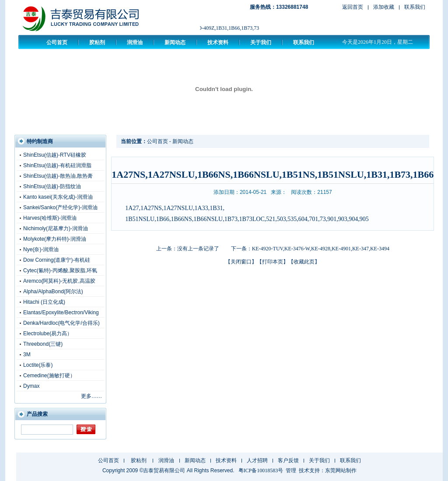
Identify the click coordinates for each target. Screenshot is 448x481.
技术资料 (218, 42)
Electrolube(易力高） (48, 334)
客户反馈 (288, 460)
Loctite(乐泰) (38, 365)
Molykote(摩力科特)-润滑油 (55, 239)
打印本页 (273, 262)
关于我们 (261, 42)
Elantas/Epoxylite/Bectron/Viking (61, 312)
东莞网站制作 (341, 470)
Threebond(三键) (43, 344)
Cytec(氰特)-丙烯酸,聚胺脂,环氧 (60, 270)
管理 (291, 470)
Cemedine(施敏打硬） (49, 376)
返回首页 (353, 7)
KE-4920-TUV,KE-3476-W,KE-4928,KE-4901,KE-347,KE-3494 (321, 249)
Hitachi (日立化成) (44, 302)
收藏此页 (304, 262)
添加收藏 (384, 7)
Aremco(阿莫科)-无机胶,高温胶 (59, 281)
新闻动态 (175, 42)
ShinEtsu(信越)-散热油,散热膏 (58, 176)
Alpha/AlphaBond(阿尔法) (53, 291)
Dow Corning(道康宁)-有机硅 (57, 260)
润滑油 (135, 42)
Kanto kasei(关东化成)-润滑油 (58, 197)
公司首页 (57, 42)
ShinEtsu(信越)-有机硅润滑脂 (57, 165)
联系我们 (415, 7)
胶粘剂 (97, 42)
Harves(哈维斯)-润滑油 (50, 218)
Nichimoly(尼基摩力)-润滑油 (56, 228)
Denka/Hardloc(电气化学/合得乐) (61, 323)
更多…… (91, 396)
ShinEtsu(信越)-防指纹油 (52, 186)
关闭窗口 (241, 262)
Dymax (31, 386)
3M (27, 355)
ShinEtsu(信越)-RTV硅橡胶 (55, 155)
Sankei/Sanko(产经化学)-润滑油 (60, 207)
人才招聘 (257, 460)
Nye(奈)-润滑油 (41, 249)
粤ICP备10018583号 (261, 470)
